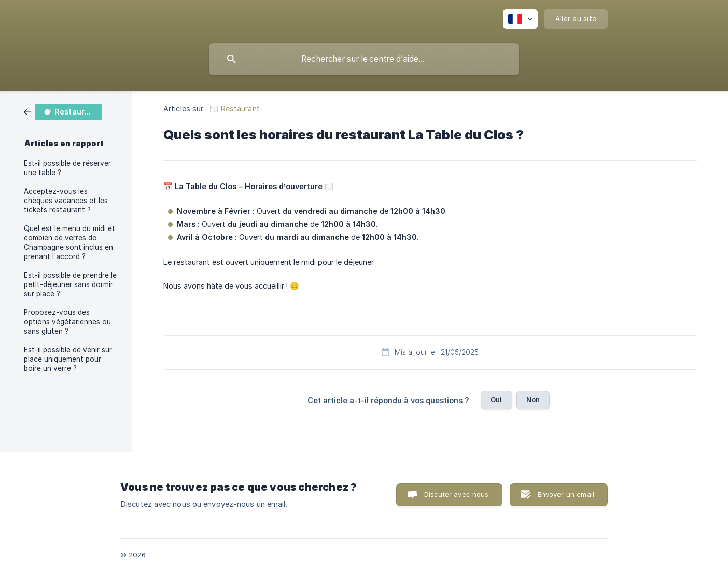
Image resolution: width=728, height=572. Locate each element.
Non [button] (533, 399)
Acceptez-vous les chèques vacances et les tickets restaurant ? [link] (66, 201)
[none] (520, 19)
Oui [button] (496, 399)
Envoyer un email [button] (566, 494)
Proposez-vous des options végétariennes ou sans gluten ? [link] (67, 322)
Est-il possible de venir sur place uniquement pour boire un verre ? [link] (68, 359)
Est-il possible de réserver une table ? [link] (67, 168)
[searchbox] (364, 59)
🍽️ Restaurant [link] (235, 109)
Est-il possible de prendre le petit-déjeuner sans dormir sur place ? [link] (70, 284)
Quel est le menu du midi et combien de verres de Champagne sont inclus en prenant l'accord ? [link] (69, 242)
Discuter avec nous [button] (457, 494)
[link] (63, 111)
